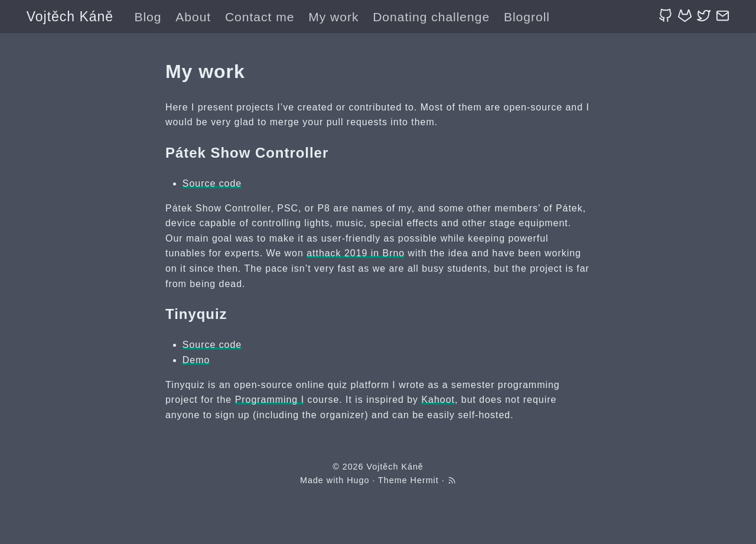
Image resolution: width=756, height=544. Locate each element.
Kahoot (438, 400)
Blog (148, 17)
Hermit (425, 480)
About (193, 17)
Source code (212, 183)
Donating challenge (431, 17)
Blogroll (527, 17)
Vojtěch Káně (70, 17)
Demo (196, 360)
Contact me (260, 17)
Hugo (358, 480)
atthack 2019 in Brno (356, 253)
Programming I (270, 400)
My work (333, 17)
